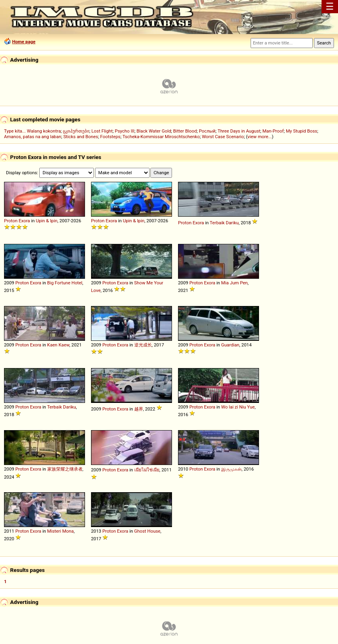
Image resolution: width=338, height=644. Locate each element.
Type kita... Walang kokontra (32, 131)
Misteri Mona (61, 531)
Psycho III (124, 131)
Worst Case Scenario (223, 137)
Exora (24, 221)
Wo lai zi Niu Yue (238, 407)
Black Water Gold (154, 131)
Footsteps (110, 137)
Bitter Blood (185, 131)
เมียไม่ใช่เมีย (147, 470)
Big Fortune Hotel (65, 283)
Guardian (230, 345)
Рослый (207, 131)
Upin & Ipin (47, 221)
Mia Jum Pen (235, 283)
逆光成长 (143, 345)
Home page (24, 42)
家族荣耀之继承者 (65, 469)
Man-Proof (273, 131)
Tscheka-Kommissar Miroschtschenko (161, 137)
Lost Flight (102, 131)
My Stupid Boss (302, 131)
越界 (139, 409)
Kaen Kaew (58, 345)
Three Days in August (239, 131)
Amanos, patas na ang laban (33, 137)
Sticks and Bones (81, 137)
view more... (260, 137)
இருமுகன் (232, 469)
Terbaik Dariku (224, 223)
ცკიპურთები (76, 131)
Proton (11, 221)
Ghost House (147, 531)
